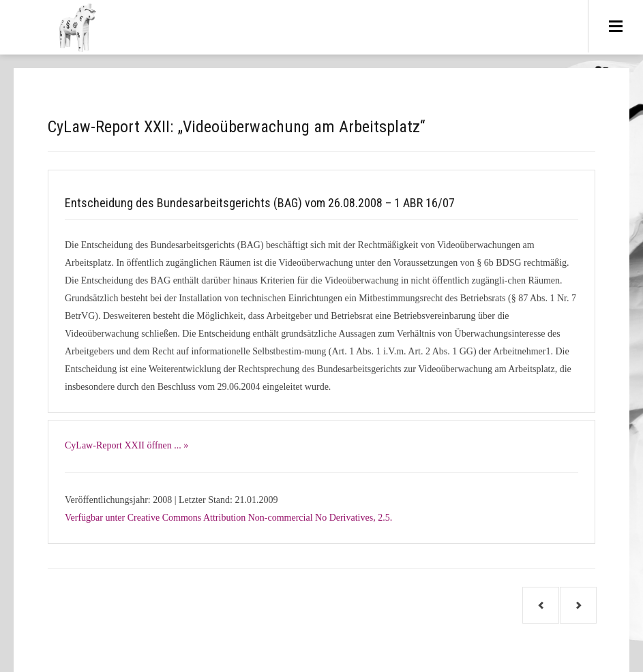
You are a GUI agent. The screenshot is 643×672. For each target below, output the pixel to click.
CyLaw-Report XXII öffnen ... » (126, 445)
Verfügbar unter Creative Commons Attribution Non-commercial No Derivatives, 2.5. (228, 518)
